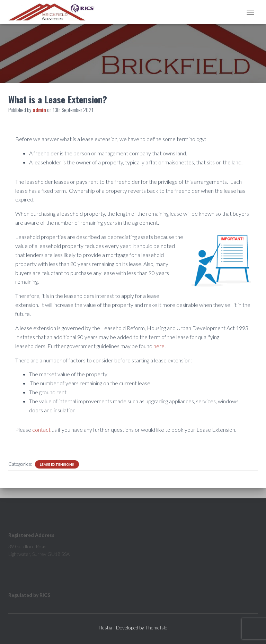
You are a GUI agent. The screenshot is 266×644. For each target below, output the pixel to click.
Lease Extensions (57, 464)
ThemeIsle (156, 628)
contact (41, 430)
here (159, 346)
